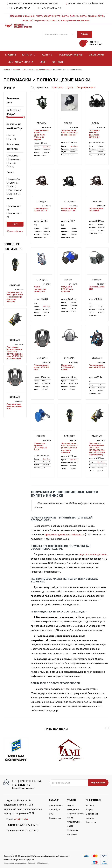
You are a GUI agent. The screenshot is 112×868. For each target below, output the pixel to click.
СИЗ (51, 814)
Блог (42, 62)
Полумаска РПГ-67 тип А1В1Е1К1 (67, 289)
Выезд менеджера (73, 808)
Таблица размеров (71, 55)
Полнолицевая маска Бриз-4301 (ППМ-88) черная (41, 135)
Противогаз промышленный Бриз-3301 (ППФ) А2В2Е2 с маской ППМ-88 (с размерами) (15, 353)
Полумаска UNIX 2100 (97, 288)
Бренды (90, 818)
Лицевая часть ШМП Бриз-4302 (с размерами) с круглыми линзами (15, 297)
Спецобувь (55, 810)
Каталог (29, 55)
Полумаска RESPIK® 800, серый (68, 367)
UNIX (11, 186)
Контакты (58, 62)
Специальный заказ (74, 824)
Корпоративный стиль (74, 816)
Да (11, 135)
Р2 (10, 167)
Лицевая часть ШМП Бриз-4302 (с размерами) (69, 133)
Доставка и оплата (21, 62)
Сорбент (13, 194)
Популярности (85, 87)
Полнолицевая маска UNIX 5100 (97, 366)
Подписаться (98, 783)
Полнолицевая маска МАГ (96, 210)
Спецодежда (56, 806)
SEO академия (43, 863)
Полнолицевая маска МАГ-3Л (69, 210)
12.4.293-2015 (14, 215)
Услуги (47, 55)
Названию (57, 87)
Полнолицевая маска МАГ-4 (41, 210)
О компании (96, 55)
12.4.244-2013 (14, 208)
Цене (70, 87)
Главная (11, 55)
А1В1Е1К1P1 (14, 159)
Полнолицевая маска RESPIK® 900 (14, 406)
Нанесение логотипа (73, 832)
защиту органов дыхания (93, 554)
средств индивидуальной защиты (65, 535)
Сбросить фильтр (15, 231)
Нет (11, 139)
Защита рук (55, 818)
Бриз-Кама (14, 190)
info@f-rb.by (21, 819)
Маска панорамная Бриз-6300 (40, 289)
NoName (13, 179)
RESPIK (12, 183)
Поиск (85, 34)
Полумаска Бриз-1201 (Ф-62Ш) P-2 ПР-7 (40, 447)
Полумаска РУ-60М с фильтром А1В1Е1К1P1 (94, 134)
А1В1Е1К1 (13, 156)
